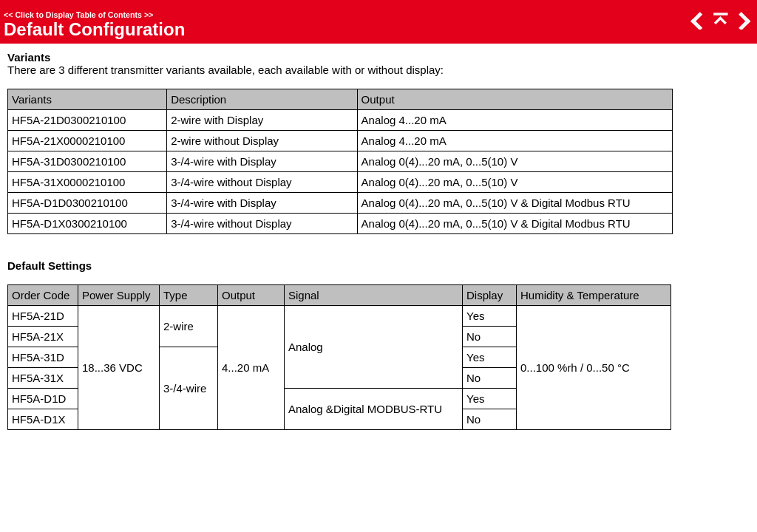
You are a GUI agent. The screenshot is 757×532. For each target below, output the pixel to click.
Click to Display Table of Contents (78, 15)
